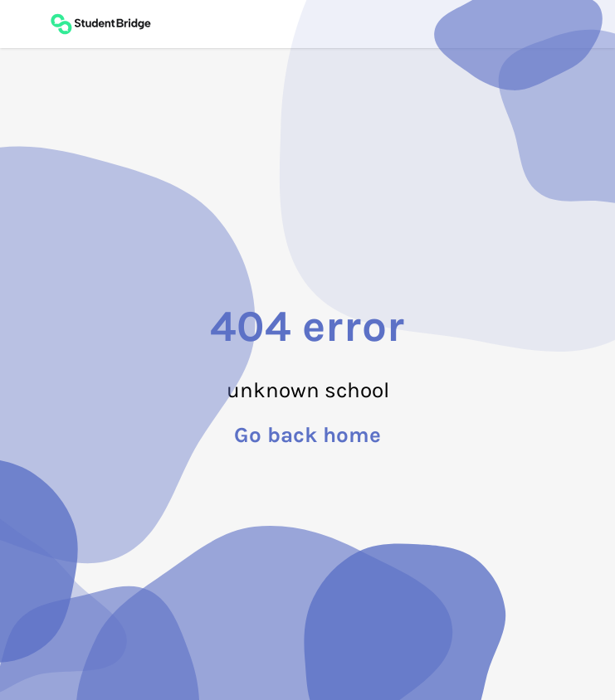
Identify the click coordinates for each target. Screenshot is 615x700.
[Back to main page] (100, 24)
